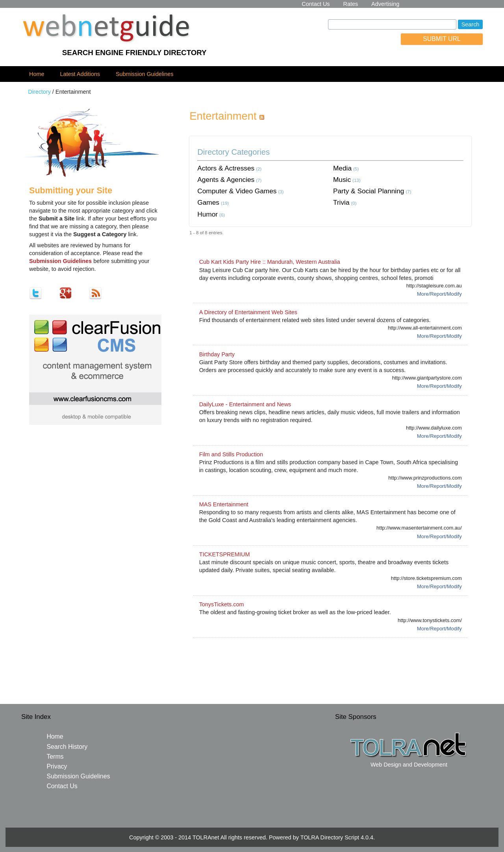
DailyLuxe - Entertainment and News (245, 404)
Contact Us (316, 4)
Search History (67, 747)
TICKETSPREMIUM (225, 554)
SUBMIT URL (442, 39)
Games (208, 202)
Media (342, 168)
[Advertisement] (330, 661)
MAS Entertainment (224, 504)
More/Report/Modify (439, 294)
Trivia (341, 202)
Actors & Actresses (226, 168)
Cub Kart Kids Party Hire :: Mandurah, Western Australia (270, 262)
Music (342, 180)
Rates (351, 4)
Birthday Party (217, 354)
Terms (55, 757)
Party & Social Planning (369, 191)
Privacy (57, 766)
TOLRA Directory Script (330, 837)
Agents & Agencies (226, 180)
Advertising (385, 4)
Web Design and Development (409, 765)
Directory (39, 92)
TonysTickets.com (222, 604)
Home (37, 74)
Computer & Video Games (237, 191)
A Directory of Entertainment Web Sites (248, 312)
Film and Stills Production (231, 454)
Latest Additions (80, 74)
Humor (208, 214)
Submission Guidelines (145, 74)
